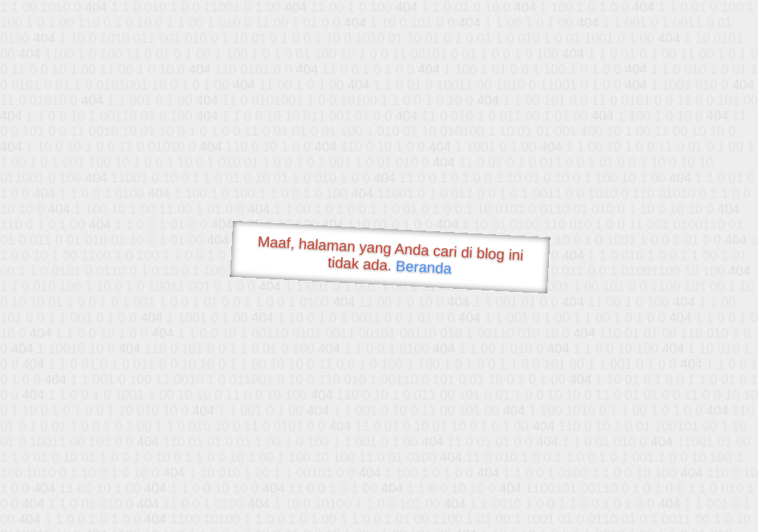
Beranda (424, 267)
